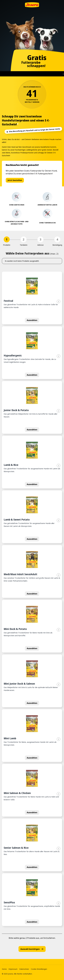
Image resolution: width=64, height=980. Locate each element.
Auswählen (32, 320)
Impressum (13, 969)
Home (4, 969)
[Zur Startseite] (32, 5)
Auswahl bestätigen (32, 949)
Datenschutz (24, 969)
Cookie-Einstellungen (39, 969)
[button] (32, 298)
